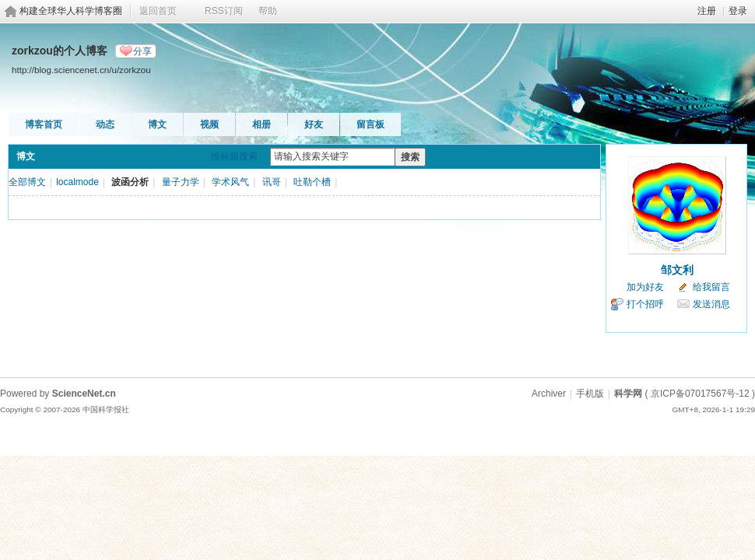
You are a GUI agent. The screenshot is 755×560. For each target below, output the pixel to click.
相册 (262, 124)
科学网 (628, 394)
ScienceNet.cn (84, 394)
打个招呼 (645, 304)
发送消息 (711, 304)
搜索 (410, 157)
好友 (314, 124)
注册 (707, 11)
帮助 (268, 11)
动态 (105, 124)
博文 (157, 124)
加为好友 (645, 287)
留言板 (370, 124)
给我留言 (711, 287)
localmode (77, 182)
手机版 (590, 394)
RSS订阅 (224, 11)
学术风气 (230, 182)
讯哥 (272, 182)
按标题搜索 (234, 156)
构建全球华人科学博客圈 (71, 11)
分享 (142, 51)
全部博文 (27, 182)
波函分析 (130, 182)
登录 (738, 11)
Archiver (549, 394)
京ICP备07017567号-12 (700, 394)
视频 (209, 124)
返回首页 (158, 11)
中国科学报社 (106, 409)
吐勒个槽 (312, 182)
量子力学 (181, 182)
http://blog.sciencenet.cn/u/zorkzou (81, 70)
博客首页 (44, 124)
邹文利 (677, 270)
